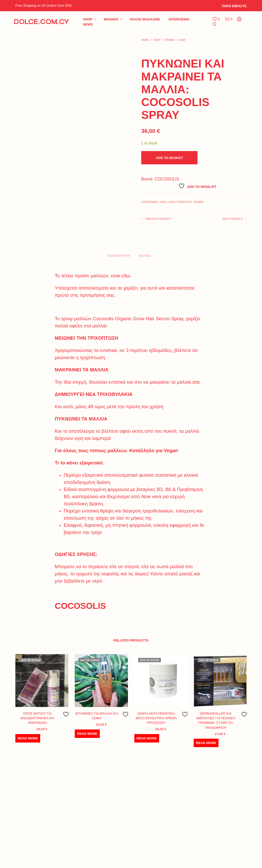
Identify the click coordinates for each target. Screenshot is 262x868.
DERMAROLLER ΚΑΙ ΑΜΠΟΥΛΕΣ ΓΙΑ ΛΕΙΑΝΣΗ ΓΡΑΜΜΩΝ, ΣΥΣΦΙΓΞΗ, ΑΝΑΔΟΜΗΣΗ (216, 721)
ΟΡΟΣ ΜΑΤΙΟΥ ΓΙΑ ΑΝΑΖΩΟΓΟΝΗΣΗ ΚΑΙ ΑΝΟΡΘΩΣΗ (37, 718)
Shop (88, 19)
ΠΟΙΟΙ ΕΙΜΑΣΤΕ (234, 6)
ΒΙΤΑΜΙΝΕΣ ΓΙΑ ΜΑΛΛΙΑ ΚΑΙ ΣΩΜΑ (97, 716)
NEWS (88, 24)
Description (119, 256)
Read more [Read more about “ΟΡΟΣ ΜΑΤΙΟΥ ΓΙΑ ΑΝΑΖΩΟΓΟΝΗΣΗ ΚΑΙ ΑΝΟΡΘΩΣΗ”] (28, 738)
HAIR (182, 40)
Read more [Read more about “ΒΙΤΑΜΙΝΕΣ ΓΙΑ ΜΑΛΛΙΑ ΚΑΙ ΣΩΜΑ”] (87, 734)
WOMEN (170, 40)
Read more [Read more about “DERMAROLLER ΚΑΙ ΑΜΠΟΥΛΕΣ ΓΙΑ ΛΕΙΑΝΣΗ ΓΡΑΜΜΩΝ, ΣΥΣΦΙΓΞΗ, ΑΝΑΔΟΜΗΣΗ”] (206, 743)
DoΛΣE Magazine (145, 19)
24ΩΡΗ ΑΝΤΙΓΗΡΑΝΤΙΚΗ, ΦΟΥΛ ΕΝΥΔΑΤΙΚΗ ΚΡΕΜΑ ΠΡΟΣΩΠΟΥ (156, 718)
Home (145, 40)
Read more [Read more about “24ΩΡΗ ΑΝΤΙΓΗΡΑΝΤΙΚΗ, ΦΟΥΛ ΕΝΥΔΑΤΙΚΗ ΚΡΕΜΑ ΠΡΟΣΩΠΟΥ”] (147, 738)
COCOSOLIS (167, 179)
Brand (145, 256)
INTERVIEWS (179, 19)
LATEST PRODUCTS (180, 202)
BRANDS (111, 19)
